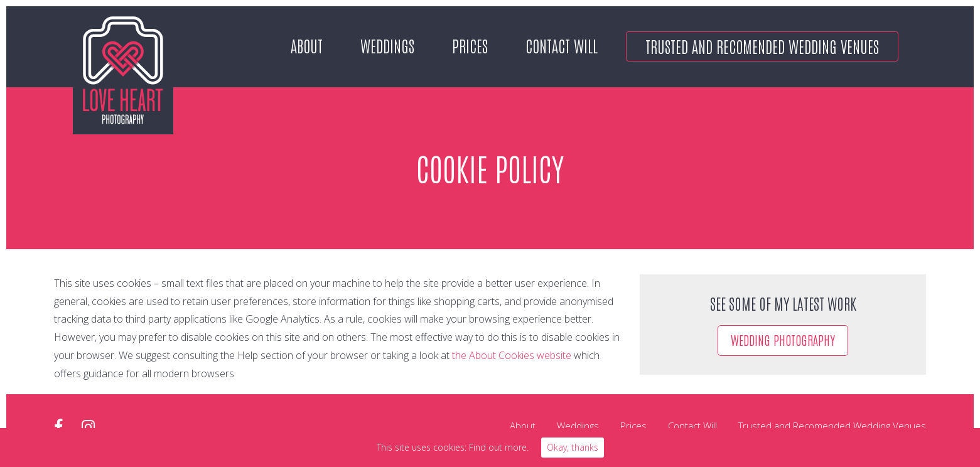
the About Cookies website (512, 355)
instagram (88, 427)
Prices (470, 45)
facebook (58, 427)
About (307, 45)
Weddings (387, 45)
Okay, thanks (573, 447)
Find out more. (499, 447)
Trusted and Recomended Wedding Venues (762, 46)
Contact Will (562, 45)
